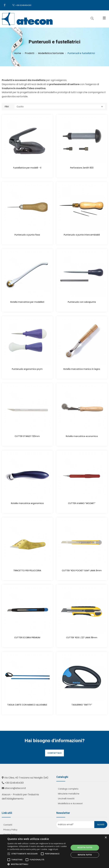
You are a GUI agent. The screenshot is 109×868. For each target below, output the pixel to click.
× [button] (106, 838)
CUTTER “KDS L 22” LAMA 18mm (82, 638)
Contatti (8, 825)
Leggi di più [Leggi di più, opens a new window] (53, 849)
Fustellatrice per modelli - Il (27, 168)
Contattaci (54, 753)
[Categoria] (60, 107)
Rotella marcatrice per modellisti (27, 302)
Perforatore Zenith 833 (82, 168)
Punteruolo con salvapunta (82, 302)
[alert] (54, 851)
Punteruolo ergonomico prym (27, 369)
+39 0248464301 (22, 5)
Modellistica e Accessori (70, 803)
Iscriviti (101, 824)
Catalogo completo (68, 789)
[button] (38, 864)
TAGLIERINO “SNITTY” (82, 705)
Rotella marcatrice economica (82, 436)
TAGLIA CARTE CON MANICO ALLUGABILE (27, 705)
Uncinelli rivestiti (66, 799)
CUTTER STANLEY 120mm (27, 436)
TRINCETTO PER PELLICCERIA (27, 570)
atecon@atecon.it (15, 788)
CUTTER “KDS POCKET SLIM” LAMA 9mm (82, 570)
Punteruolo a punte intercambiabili (82, 235)
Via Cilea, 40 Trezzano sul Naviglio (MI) (26, 778)
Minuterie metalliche (69, 794)
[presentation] (74, 834)
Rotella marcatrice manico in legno (82, 369)
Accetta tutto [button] (85, 847)
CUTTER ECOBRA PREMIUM (27, 638)
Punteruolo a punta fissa (27, 235)
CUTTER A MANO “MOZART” (82, 503)
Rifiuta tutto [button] (85, 855)
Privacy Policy (10, 830)
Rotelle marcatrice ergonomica (27, 503)
